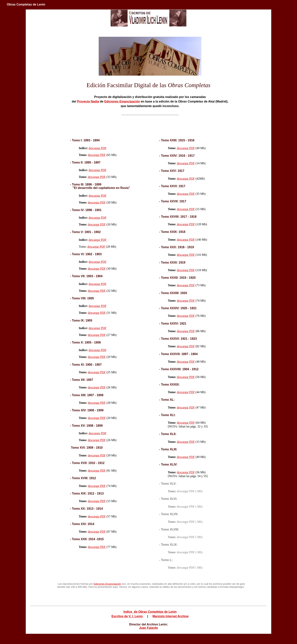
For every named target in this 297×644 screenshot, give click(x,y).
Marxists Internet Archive (171, 616)
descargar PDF (98, 148)
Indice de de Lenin (150, 612)
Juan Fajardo (148, 628)
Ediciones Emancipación (122, 101)
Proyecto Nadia (88, 101)
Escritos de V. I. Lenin (127, 616)
